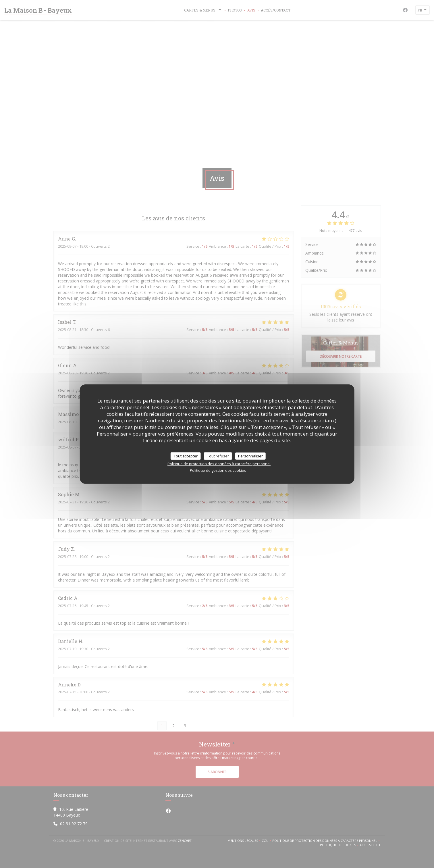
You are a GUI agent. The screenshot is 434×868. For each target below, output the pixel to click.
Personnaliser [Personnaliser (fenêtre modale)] (250, 456)
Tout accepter (186, 456)
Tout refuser (218, 456)
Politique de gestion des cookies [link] (218, 470)
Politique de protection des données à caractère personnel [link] (219, 464)
